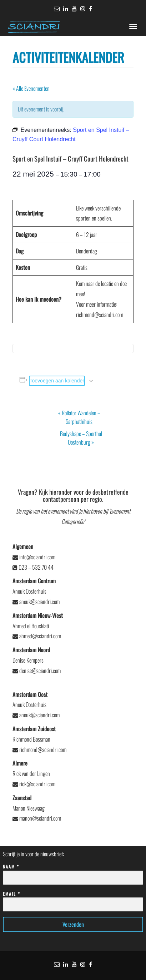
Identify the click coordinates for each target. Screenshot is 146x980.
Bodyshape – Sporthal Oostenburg (81, 438)
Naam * (73, 872)
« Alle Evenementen (31, 88)
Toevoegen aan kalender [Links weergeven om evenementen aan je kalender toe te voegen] (57, 381)
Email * (73, 899)
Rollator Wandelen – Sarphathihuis (79, 417)
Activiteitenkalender (68, 57)
